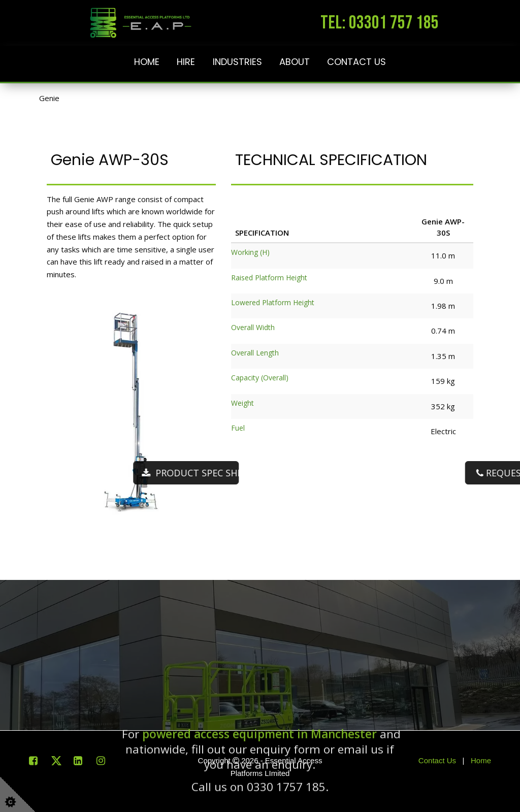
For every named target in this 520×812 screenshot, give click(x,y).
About (295, 62)
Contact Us (356, 62)
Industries (237, 62)
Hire (186, 62)
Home (147, 62)
